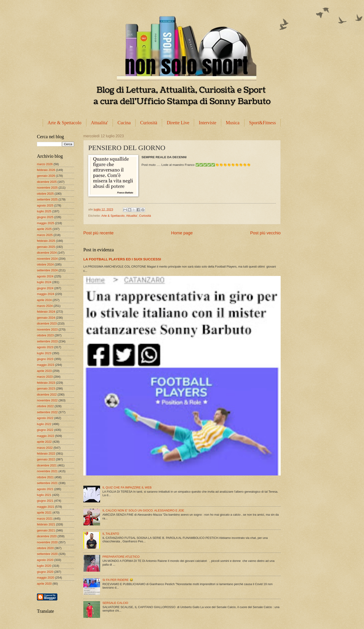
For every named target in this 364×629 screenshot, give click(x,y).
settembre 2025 (47, 199)
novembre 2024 (47, 259)
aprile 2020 (44, 584)
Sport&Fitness (263, 123)
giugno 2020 (45, 572)
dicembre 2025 (47, 182)
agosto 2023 (45, 347)
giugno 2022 (45, 430)
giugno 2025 (45, 217)
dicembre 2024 (47, 253)
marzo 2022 (45, 448)
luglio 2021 (44, 495)
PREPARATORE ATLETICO (121, 557)
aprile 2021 (44, 513)
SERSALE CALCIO (115, 603)
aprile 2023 (44, 371)
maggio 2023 (45, 365)
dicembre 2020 (47, 536)
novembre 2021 (47, 471)
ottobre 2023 (45, 335)
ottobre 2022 (45, 406)
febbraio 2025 (46, 241)
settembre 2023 (47, 341)
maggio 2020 (45, 578)
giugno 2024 (45, 288)
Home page (182, 233)
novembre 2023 (47, 329)
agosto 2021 (45, 489)
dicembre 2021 (47, 465)
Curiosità (149, 123)
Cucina (124, 123)
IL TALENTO (111, 534)
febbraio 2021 (46, 524)
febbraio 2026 (46, 170)
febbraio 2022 (46, 454)
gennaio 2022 (46, 459)
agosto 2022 (45, 418)
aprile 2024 (44, 300)
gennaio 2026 (46, 176)
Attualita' (100, 123)
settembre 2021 (47, 483)
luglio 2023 (44, 353)
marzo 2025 (45, 235)
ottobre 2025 (45, 194)
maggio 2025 (45, 223)
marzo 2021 (45, 519)
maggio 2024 (45, 294)
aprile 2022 (44, 442)
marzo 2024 (45, 306)
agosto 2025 (45, 205)
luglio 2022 (44, 424)
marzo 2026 (45, 164)
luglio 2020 (44, 566)
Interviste (208, 123)
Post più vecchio (265, 233)
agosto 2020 (45, 560)
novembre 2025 (47, 188)
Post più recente (98, 233)
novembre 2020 (47, 542)
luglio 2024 (44, 282)
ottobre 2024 (45, 264)
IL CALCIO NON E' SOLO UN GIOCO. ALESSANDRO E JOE (143, 510)
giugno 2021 (45, 501)
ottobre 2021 (45, 477)
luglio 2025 (44, 211)
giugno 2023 (45, 359)
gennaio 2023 (46, 388)
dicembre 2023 (47, 323)
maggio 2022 (45, 436)
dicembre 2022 (47, 395)
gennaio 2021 (46, 530)
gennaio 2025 (46, 247)
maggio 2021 (45, 507)
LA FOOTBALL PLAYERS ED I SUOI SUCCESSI (122, 259)
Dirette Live (178, 123)
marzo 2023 (45, 377)
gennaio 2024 (46, 318)
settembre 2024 (47, 270)
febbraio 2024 (46, 312)
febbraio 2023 (46, 383)
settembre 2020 (47, 554)
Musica (233, 123)
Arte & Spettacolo (65, 123)
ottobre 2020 (45, 548)
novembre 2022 (47, 400)
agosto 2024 (45, 276)
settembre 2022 (47, 412)
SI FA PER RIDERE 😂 (118, 580)
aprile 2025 (44, 229)
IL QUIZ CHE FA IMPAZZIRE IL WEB (127, 487)
